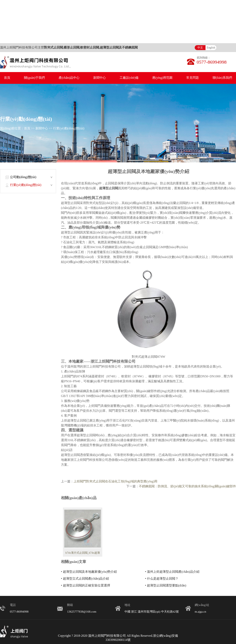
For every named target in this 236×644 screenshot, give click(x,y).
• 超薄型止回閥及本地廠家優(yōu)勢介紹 (89, 572)
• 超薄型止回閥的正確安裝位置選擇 (86, 586)
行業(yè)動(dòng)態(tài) (69, 129)
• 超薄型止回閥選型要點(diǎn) (166, 586)
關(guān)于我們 (34, 78)
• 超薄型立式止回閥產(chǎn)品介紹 (85, 579)
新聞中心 (100, 78)
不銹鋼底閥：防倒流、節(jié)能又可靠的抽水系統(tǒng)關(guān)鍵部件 (187, 486)
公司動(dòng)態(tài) (23, 177)
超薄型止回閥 (109, 188)
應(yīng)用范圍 (162, 78)
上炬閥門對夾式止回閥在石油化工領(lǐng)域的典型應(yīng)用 (115, 482)
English (211, 48)
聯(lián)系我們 (222, 78)
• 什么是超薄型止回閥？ (162, 579)
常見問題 (193, 78)
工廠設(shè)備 (129, 78)
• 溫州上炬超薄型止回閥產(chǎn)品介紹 (172, 572)
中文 (200, 48)
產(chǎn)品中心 (69, 78)
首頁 (7, 78)
